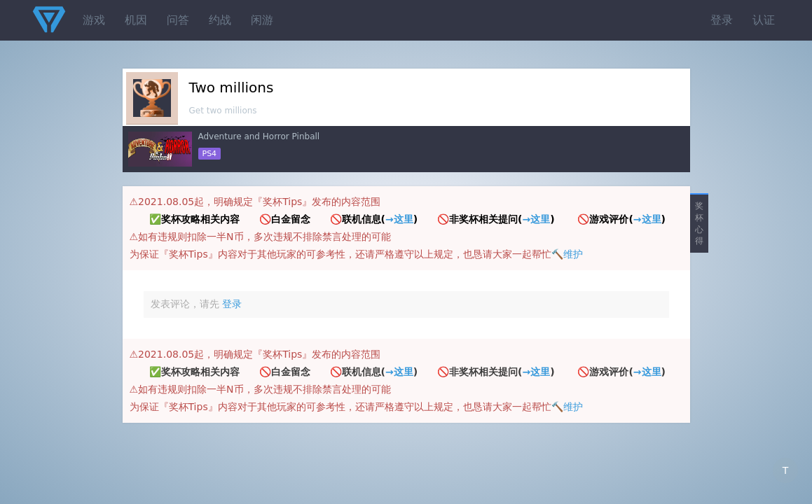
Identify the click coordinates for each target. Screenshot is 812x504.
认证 (764, 20)
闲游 (262, 20)
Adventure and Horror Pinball (259, 136)
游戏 (94, 20)
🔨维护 (567, 254)
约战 (220, 20)
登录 (722, 20)
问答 (178, 20)
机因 (136, 20)
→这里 (399, 219)
